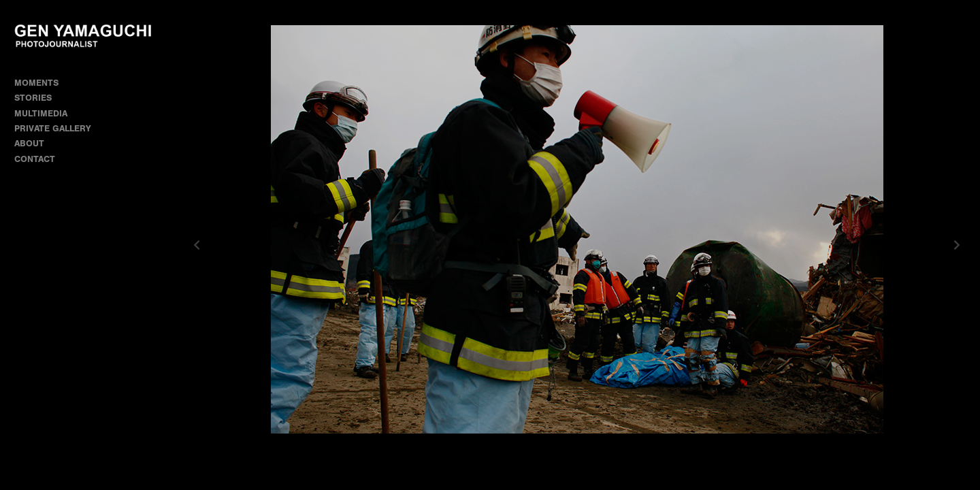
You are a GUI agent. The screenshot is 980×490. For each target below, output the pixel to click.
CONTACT (35, 159)
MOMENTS (42, 83)
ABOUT (29, 143)
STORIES (39, 98)
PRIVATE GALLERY (53, 128)
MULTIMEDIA (41, 113)
